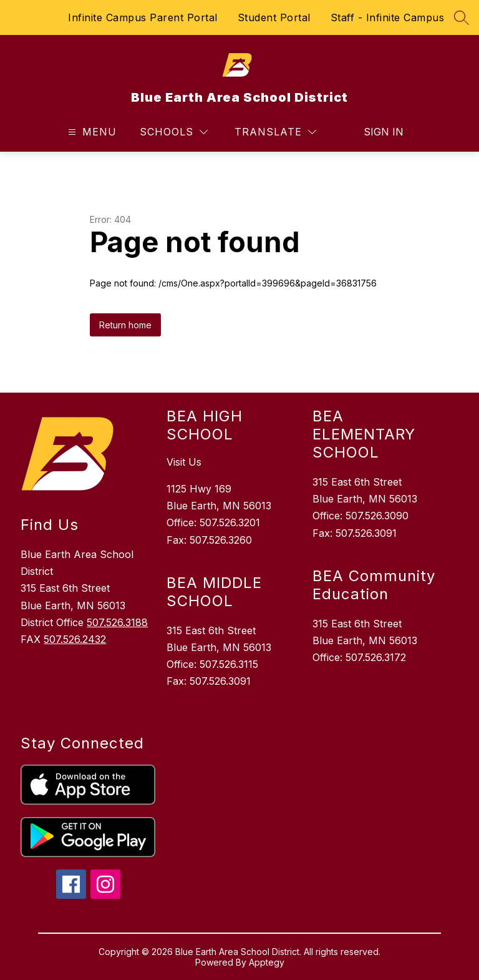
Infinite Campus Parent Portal (143, 17)
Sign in (384, 132)
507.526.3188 (117, 622)
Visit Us (184, 462)
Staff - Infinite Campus (388, 17)
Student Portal (274, 17)
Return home (125, 325)
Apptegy (267, 962)
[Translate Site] (275, 132)
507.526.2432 (75, 639)
